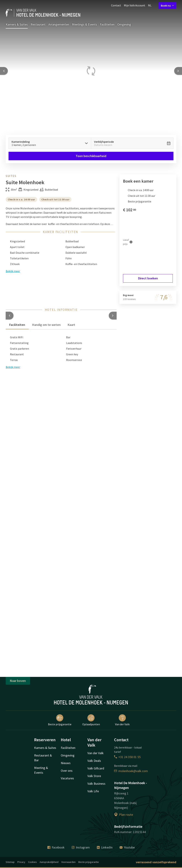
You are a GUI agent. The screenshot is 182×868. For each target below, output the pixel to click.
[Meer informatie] (131, 242)
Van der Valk (122, 720)
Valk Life (93, 791)
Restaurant (38, 24)
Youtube (127, 847)
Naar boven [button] (18, 681)
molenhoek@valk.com (131, 771)
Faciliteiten (107, 24)
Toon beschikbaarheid (91, 156)
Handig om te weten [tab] (46, 325)
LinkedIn (105, 847)
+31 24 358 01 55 (127, 757)
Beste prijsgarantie (60, 720)
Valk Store (94, 776)
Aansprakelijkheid (49, 862)
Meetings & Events (85, 24)
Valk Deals (94, 761)
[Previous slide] (4, 71)
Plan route (124, 815)
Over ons (67, 771)
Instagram (81, 847)
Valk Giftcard (96, 768)
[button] (10, 316)
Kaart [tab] (71, 325)
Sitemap (10, 862)
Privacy (21, 862)
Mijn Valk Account (135, 5)
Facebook (56, 847)
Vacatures (67, 778)
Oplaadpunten (91, 720)
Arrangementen (59, 24)
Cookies (32, 862)
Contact (116, 5)
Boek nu (167, 5)
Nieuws (66, 763)
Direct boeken (148, 278)
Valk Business (96, 784)
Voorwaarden (68, 862)
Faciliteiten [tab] (17, 325)
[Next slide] (178, 71)
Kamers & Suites (17, 24)
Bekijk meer (13, 367)
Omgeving (124, 24)
